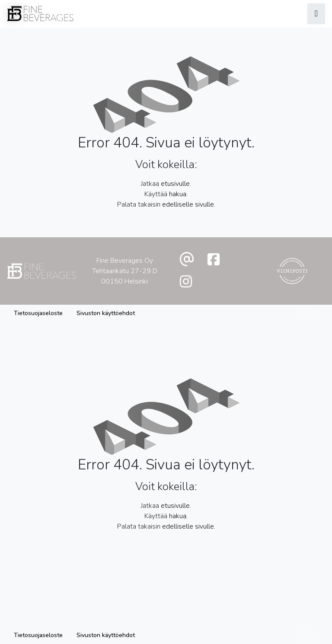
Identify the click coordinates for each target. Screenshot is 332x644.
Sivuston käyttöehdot (106, 313)
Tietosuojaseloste (38, 313)
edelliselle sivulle (188, 204)
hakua (178, 194)
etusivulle (175, 184)
